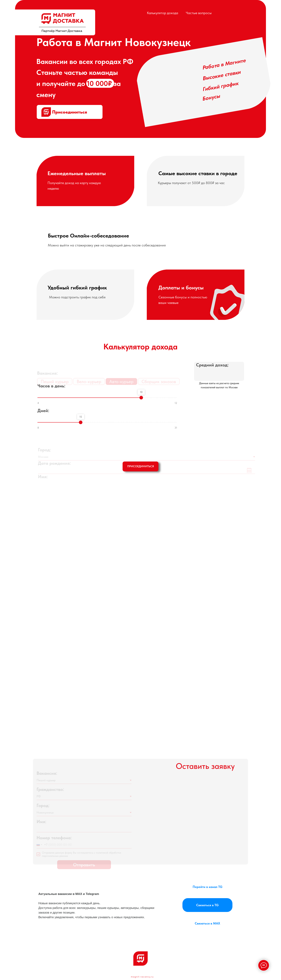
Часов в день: (51, 390)
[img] (62, 23)
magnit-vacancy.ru (142, 977)
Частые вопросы (199, 13)
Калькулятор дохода (163, 13)
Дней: (43, 414)
